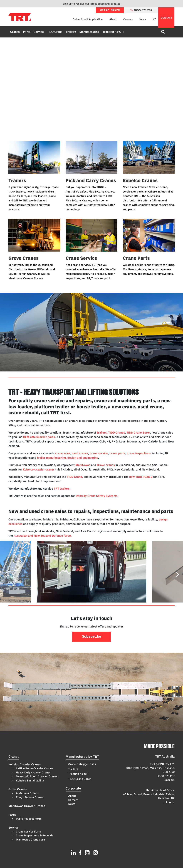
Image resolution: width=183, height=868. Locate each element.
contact (166, 18)
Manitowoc (83, 465)
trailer (41, 458)
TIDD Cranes (117, 432)
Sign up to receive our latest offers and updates (91, 4)
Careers (128, 19)
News (143, 19)
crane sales (63, 453)
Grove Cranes (18, 789)
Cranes (15, 32)
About (113, 19)
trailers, (102, 432)
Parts (27, 32)
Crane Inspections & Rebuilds (34, 835)
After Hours (110, 10)
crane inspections (139, 453)
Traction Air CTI (113, 32)
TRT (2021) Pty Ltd (162, 764)
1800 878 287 (166, 776)
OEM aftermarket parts (39, 437)
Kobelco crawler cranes (39, 469)
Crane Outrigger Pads (82, 764)
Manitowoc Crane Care (30, 840)
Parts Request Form (28, 819)
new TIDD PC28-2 (141, 477)
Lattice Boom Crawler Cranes (34, 768)
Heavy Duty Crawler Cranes (33, 772)
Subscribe (91, 637)
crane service (99, 453)
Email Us (169, 780)
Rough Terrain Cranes (29, 797)
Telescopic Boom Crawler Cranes (36, 776)
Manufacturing (89, 32)
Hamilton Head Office (160, 790)
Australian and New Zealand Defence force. (43, 536)
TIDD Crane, (75, 477)
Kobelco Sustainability (30, 780)
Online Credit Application (88, 19)
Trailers (71, 32)
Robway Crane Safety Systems (97, 496)
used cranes (80, 453)
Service (39, 32)
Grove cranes (106, 465)
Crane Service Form (28, 832)
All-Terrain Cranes (27, 793)
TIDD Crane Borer (138, 432)
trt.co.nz (169, 802)
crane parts (117, 453)
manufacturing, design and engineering (72, 458)
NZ (154, 19)
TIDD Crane (55, 32)
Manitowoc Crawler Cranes (27, 806)
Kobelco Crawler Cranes (25, 764)
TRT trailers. (62, 489)
